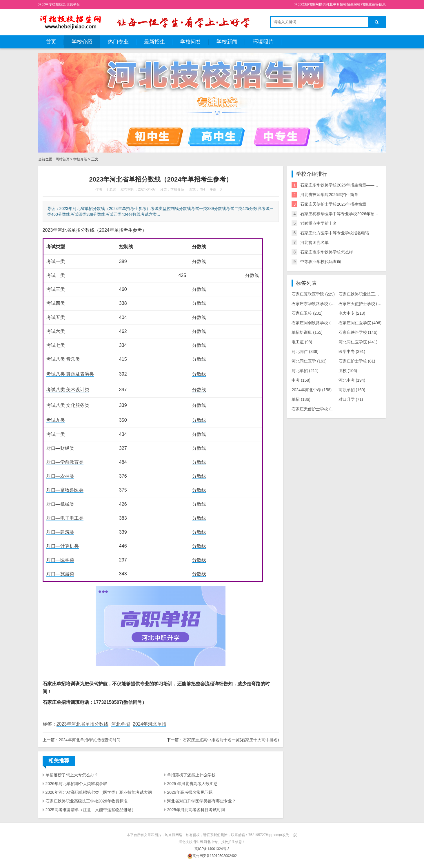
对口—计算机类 (63, 546)
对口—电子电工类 (65, 518)
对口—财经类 (60, 448)
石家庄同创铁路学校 (315, 323)
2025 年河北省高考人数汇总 (192, 784)
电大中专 (352, 313)
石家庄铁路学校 (358, 332)
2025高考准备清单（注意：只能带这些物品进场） (91, 810)
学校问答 (191, 42)
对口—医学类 (60, 560)
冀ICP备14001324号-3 (212, 849)
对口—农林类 (60, 476)
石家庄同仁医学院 (360, 323)
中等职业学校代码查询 (321, 262)
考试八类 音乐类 (63, 359)
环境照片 (263, 42)
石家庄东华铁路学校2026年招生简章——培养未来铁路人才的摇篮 (360, 185)
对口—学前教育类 (65, 462)
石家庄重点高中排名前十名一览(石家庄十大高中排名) (231, 740)
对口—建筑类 (60, 532)
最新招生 (154, 42)
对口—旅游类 (60, 574)
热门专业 (118, 42)
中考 (301, 380)
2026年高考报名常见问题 (190, 792)
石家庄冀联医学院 (313, 294)
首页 (51, 42)
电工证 (302, 342)
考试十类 (56, 434)
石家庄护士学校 (357, 361)
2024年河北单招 (150, 724)
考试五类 (56, 317)
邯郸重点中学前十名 (319, 223)
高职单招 (352, 390)
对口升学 (351, 399)
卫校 (348, 371)
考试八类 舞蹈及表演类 (70, 374)
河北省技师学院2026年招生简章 (329, 195)
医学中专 (352, 351)
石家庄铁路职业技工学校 (366, 294)
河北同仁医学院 (358, 342)
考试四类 (56, 303)
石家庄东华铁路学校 (315, 304)
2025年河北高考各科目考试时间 (196, 810)
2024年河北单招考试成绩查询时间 (90, 740)
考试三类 (56, 289)
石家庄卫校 (307, 313)
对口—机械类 (60, 504)
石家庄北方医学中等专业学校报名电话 (335, 233)
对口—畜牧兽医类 (65, 490)
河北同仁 (305, 351)
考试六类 (56, 331)
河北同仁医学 (309, 361)
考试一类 (56, 261)
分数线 (199, 261)
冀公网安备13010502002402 (215, 856)
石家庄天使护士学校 (362, 304)
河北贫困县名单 (314, 242)
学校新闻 (227, 42)
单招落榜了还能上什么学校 (191, 775)
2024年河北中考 (312, 390)
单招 (301, 399)
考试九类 (56, 420)
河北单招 (121, 724)
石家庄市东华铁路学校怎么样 (327, 252)
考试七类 (56, 345)
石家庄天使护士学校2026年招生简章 (333, 204)
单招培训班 (307, 332)
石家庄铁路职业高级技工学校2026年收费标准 (87, 801)
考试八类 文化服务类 (68, 405)
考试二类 (56, 275)
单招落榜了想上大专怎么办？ (72, 775)
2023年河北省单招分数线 (83, 724)
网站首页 (63, 159)
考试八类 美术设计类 (68, 390)
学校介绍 (82, 42)
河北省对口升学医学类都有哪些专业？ (201, 801)
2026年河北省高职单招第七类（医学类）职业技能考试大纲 (99, 792)
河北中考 (352, 380)
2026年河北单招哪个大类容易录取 (76, 784)
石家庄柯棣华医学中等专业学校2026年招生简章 (343, 214)
